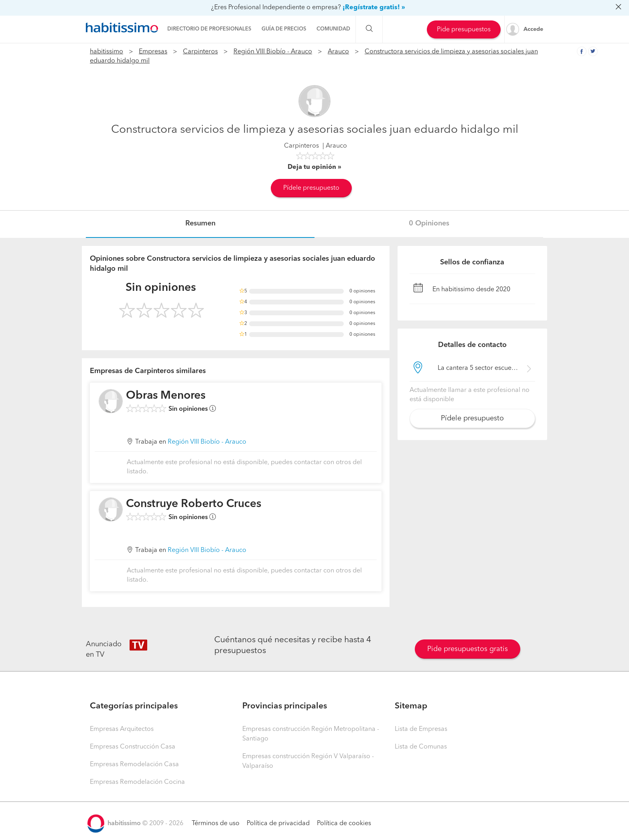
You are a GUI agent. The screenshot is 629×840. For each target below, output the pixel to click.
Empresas (153, 52)
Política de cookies (344, 824)
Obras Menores (166, 396)
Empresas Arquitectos (122, 729)
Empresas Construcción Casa (133, 747)
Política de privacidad (278, 824)
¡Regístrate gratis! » (374, 8)
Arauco (338, 52)
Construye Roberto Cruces (194, 504)
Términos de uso (216, 824)
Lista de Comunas (421, 747)
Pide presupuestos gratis (468, 649)
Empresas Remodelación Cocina (137, 782)
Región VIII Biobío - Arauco (273, 52)
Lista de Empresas (421, 729)
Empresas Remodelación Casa (134, 765)
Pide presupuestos (464, 30)
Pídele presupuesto (311, 188)
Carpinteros (200, 52)
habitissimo (107, 52)
